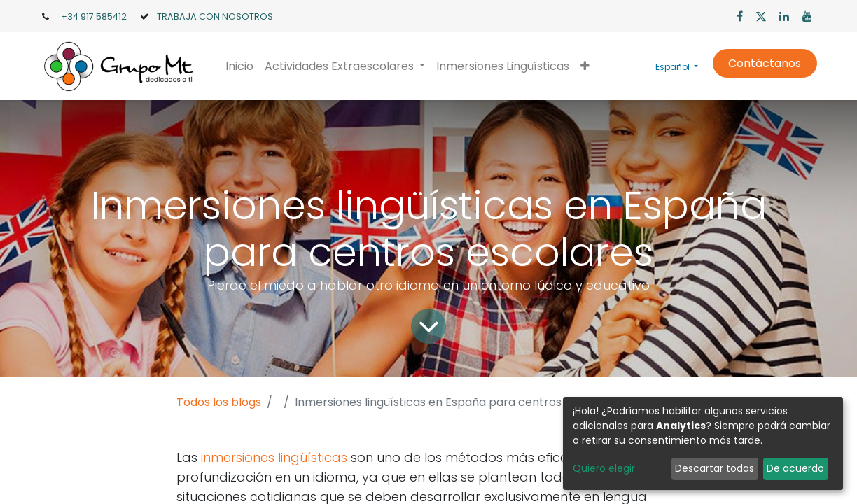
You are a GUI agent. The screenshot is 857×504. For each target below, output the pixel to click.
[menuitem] (239, 66)
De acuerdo (795, 468)
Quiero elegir (604, 468)
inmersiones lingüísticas (274, 457)
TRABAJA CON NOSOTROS (215, 16)
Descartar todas (715, 468)
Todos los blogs (219, 402)
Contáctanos (765, 63)
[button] (585, 66)
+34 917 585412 (94, 16)
